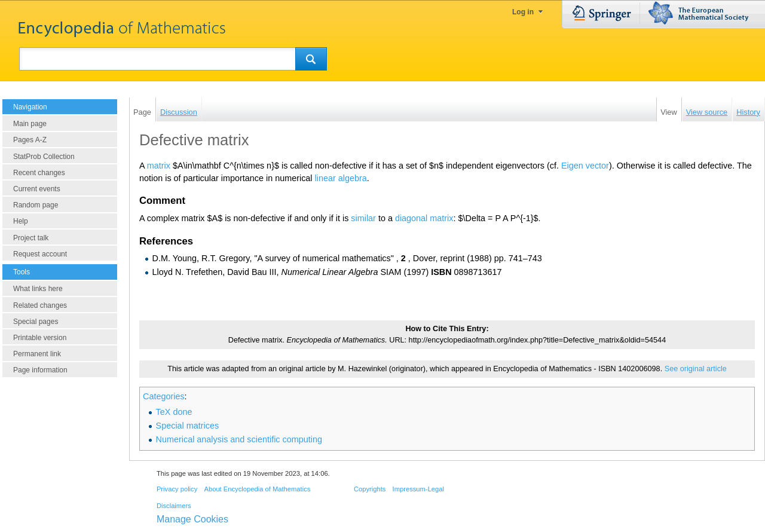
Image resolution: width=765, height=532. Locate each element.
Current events (37, 189)
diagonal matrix (424, 218)
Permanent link (37, 354)
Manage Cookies (192, 519)
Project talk (31, 238)
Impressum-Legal (418, 489)
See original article (696, 369)
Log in (523, 12)
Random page (36, 205)
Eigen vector (585, 166)
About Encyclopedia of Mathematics (257, 489)
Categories (164, 396)
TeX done (174, 412)
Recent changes (39, 173)
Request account (40, 254)
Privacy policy (177, 489)
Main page (30, 124)
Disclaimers (174, 506)
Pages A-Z (30, 140)
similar (363, 218)
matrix (159, 166)
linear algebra (341, 178)
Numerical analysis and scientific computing (239, 439)
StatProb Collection (44, 157)
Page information (40, 370)
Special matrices (188, 426)
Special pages (36, 322)
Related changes (40, 305)
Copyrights (370, 489)
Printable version (40, 338)
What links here (38, 289)
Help (21, 221)
